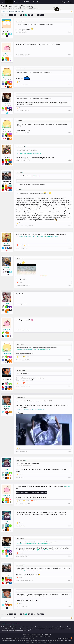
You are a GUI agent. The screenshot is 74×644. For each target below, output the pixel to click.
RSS (71, 638)
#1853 (70, 386)
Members (17, 2)
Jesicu (7, 303)
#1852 (70, 360)
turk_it (7, 30)
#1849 (70, 285)
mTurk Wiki (26, 2)
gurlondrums (20, 386)
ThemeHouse (47, 636)
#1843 (70, 85)
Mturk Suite (67, 486)
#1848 (70, 248)
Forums (9, 2)
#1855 (70, 478)
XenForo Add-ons (7, 638)
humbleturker (7, 54)
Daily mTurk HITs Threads (15, 9)
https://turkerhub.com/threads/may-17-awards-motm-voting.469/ (37, 236)
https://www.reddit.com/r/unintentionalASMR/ (30, 409)
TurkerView (36, 2)
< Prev (11, 15)
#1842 (70, 55)
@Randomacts (36, 176)
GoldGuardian (20, 160)
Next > (42, 15)
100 (38, 15)
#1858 (70, 556)
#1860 (70, 607)
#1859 (70, 581)
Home (3, 2)
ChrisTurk (7, 244)
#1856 (70, 504)
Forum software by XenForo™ (37, 634)
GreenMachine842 (21, 226)
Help (65, 638)
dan (7, 469)
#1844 (70, 111)
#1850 (70, 304)
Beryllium (59, 638)
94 (29, 15)
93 (26, 15)
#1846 (70, 160)
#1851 (70, 330)
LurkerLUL (7, 406)
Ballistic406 (7, 104)
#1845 (70, 133)
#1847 (70, 226)
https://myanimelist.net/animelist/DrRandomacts (29, 153)
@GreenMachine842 (43, 550)
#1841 (70, 32)
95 (32, 15)
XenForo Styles (16, 638)
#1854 (70, 451)
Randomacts (7, 78)
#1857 (70, 526)
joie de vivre (7, 268)
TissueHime (30, 9)
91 (21, 15)
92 (24, 15)
